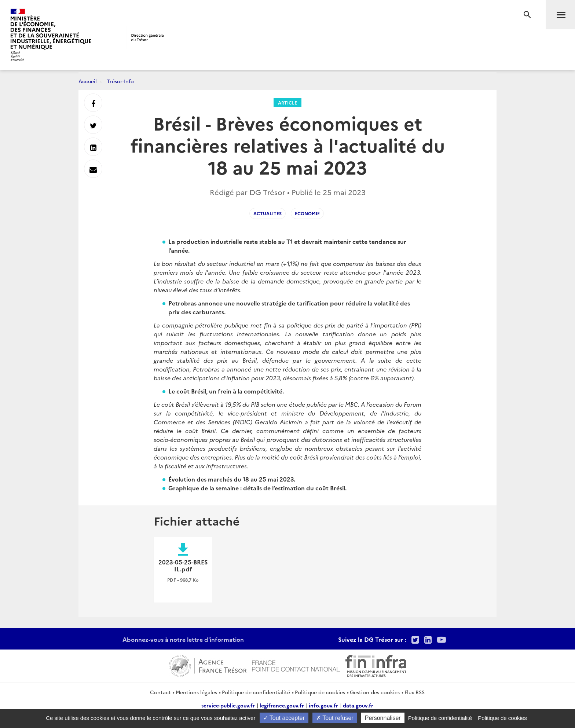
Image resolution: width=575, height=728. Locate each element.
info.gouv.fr (323, 705)
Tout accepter (284, 718)
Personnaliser (383, 718)
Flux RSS (415, 692)
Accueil (88, 81)
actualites (268, 213)
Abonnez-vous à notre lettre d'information (183, 639)
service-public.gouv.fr (228, 705)
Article (287, 103)
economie (307, 213)
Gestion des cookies (375, 692)
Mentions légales (196, 692)
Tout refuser (335, 718)
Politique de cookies (320, 692)
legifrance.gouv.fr (282, 705)
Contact (160, 692)
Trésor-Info (120, 81)
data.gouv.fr (358, 705)
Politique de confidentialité (256, 692)
